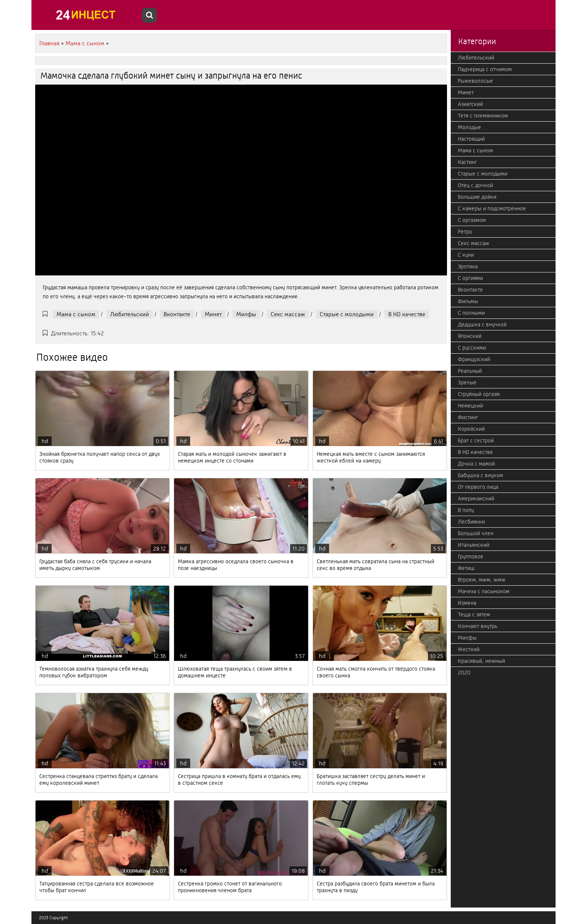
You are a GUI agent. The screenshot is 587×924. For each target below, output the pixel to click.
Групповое (471, 556)
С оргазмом (472, 220)
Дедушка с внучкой (482, 324)
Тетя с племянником (483, 116)
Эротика (468, 266)
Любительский (130, 314)
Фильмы (468, 301)
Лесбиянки (471, 522)
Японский (470, 336)
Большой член (476, 533)
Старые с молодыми (347, 314)
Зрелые (467, 382)
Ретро (465, 232)
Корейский (471, 429)
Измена (467, 603)
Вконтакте (177, 314)
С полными (471, 313)
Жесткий (469, 649)
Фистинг (468, 417)
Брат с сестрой (476, 440)
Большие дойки (477, 197)
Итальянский (474, 545)
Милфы (246, 314)
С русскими (472, 348)
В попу (466, 510)
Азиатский (470, 104)
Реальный (470, 371)
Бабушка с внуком (480, 475)
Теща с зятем (474, 615)
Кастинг (467, 162)
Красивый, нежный (481, 661)
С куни (466, 255)
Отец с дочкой (475, 185)
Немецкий (470, 406)
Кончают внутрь (477, 626)
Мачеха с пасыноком (484, 591)
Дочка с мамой (476, 464)
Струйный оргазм (479, 394)
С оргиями (470, 278)
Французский (474, 359)
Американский (476, 498)
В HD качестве (407, 314)
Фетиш (466, 568)
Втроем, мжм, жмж (482, 580)
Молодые (469, 127)
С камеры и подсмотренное (492, 208)
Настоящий (471, 139)
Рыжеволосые (475, 81)
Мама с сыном (76, 314)
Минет (213, 314)
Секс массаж (288, 314)
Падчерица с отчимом (485, 69)
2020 (464, 673)
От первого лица (478, 487)
